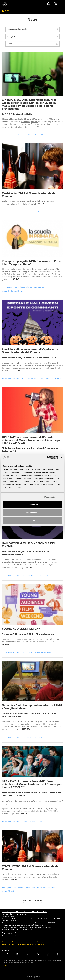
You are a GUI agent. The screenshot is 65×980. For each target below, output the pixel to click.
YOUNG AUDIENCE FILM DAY (21, 629)
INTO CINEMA (9, 934)
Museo (31, 135)
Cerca (57, 44)
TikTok (48, 954)
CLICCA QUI (31, 918)
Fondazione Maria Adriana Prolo (35, 912)
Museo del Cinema (29, 212)
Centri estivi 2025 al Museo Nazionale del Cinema (29, 195)
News (40, 212)
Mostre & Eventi (8, 891)
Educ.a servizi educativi (11, 135)
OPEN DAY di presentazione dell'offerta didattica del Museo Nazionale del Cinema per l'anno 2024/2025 (32, 440)
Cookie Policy (6, 944)
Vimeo (27, 954)
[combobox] (32, 29)
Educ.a (24, 287)
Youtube (38, 954)
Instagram (17, 954)
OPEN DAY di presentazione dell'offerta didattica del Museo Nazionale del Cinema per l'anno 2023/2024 (32, 784)
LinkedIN (58, 954)
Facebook (7, 954)
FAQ (16, 921)
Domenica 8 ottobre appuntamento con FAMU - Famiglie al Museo (32, 707)
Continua (35, 127)
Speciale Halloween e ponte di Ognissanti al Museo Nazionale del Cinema (31, 351)
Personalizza (33, 513)
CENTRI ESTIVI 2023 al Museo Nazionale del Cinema (31, 868)
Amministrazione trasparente (17, 942)
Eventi (24, 135)
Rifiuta (33, 521)
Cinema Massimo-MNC (11, 287)
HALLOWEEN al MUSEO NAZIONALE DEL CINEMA (28, 545)
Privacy (4, 942)
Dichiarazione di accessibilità (37, 944)
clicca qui (46, 918)
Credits (4, 966)
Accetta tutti (33, 505)
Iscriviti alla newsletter (19, 944)
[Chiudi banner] (61, 457)
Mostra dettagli (51, 497)
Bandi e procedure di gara (36, 942)
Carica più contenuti (33, 901)
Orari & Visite (40, 135)
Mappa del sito (51, 942)
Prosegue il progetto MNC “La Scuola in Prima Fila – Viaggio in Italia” (32, 262)
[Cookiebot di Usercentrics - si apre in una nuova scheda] (47, 457)
